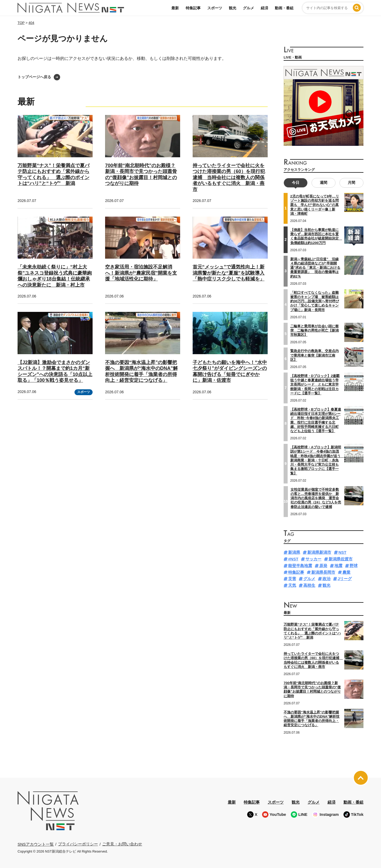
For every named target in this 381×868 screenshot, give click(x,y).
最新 (175, 8)
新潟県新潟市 (319, 552)
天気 (292, 585)
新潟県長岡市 (323, 572)
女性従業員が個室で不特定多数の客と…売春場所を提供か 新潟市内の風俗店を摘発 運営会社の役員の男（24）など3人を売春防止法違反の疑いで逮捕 (316, 498)
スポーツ (215, 8)
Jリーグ (345, 579)
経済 (264, 8)
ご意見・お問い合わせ (122, 844)
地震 (338, 566)
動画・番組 (284, 8)
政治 (326, 579)
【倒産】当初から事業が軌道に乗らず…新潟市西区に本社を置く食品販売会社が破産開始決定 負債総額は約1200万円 (316, 236)
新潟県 (294, 552)
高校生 (309, 585)
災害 (292, 579)
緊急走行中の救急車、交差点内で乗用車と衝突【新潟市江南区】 (314, 355)
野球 (354, 566)
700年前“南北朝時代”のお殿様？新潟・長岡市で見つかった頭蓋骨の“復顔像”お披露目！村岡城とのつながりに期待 (312, 689)
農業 (346, 572)
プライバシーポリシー (78, 844)
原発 (323, 566)
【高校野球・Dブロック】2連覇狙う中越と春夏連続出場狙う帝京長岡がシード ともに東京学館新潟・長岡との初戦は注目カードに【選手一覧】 (315, 385)
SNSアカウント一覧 (36, 844)
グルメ (249, 8)
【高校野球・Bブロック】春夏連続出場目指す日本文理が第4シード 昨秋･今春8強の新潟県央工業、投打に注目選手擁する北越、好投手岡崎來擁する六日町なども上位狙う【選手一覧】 (316, 420)
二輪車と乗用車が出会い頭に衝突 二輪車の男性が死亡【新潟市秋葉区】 (314, 330)
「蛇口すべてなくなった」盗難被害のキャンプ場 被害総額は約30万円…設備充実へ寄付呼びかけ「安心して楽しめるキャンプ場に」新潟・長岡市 (315, 301)
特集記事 (193, 8)
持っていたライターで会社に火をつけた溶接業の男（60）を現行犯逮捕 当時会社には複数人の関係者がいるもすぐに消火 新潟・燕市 (229, 177)
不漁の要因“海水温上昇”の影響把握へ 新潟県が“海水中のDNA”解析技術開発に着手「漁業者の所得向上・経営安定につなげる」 (312, 718)
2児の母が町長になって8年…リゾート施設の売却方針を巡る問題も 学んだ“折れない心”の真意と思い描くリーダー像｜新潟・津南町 (315, 205)
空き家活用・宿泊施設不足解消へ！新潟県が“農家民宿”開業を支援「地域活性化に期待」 (141, 273)
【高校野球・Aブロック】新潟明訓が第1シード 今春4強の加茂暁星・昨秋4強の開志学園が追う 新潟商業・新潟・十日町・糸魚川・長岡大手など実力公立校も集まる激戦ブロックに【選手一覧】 (317, 460)
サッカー (313, 559)
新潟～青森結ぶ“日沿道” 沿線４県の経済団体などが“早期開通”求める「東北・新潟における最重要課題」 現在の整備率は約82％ (315, 267)
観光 (233, 8)
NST (342, 552)
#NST (293, 559)
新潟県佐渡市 (341, 559)
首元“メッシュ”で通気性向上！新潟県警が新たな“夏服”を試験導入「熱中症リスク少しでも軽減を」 (229, 273)
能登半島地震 (300, 566)
